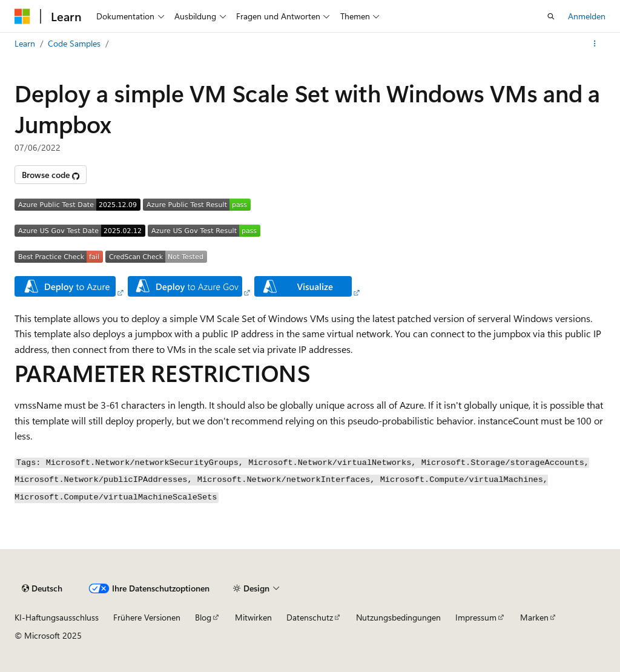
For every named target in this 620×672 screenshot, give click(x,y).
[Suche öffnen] (551, 16)
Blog (203, 617)
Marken (534, 617)
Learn (25, 43)
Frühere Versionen (147, 617)
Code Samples (74, 43)
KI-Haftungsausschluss (57, 617)
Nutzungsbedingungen (398, 617)
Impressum (476, 617)
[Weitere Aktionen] (595, 44)
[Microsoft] (22, 16)
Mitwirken (253, 617)
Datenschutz (310, 617)
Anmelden (587, 16)
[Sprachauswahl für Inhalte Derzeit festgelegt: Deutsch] (42, 588)
